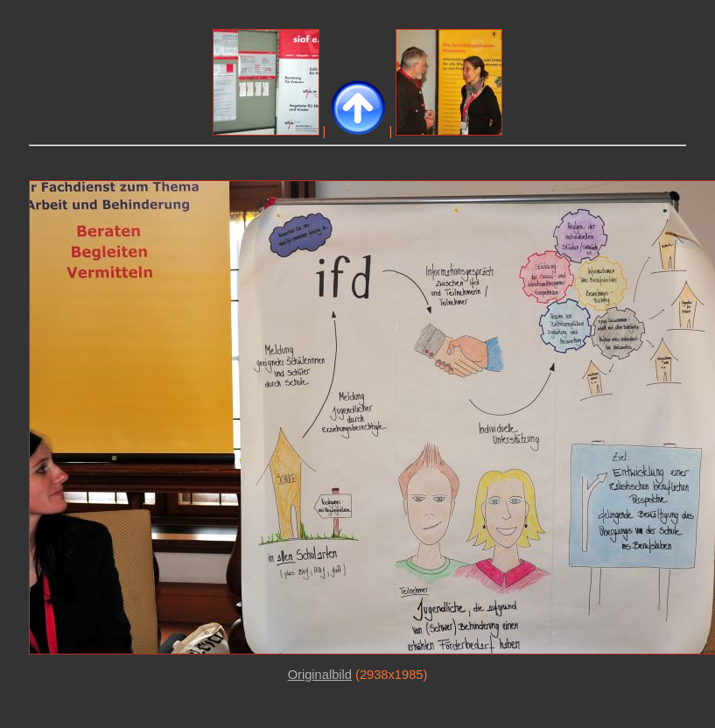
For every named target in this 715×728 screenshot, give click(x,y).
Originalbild (320, 675)
